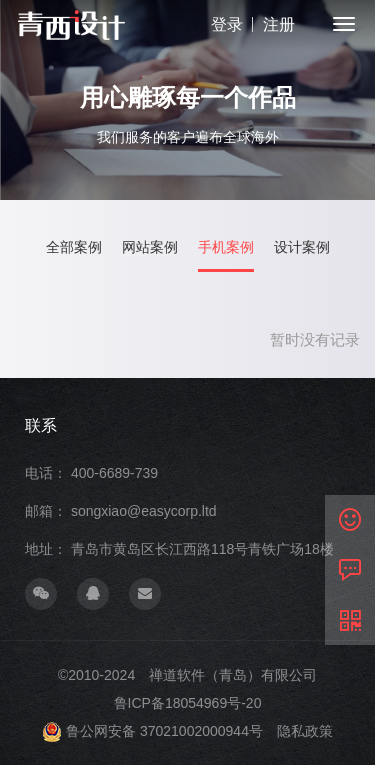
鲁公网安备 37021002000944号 (164, 731)
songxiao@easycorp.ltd (144, 511)
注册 (279, 24)
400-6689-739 (114, 473)
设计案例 (302, 247)
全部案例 (74, 247)
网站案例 (150, 247)
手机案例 (226, 247)
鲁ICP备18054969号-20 (188, 703)
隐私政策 (305, 731)
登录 (227, 24)
